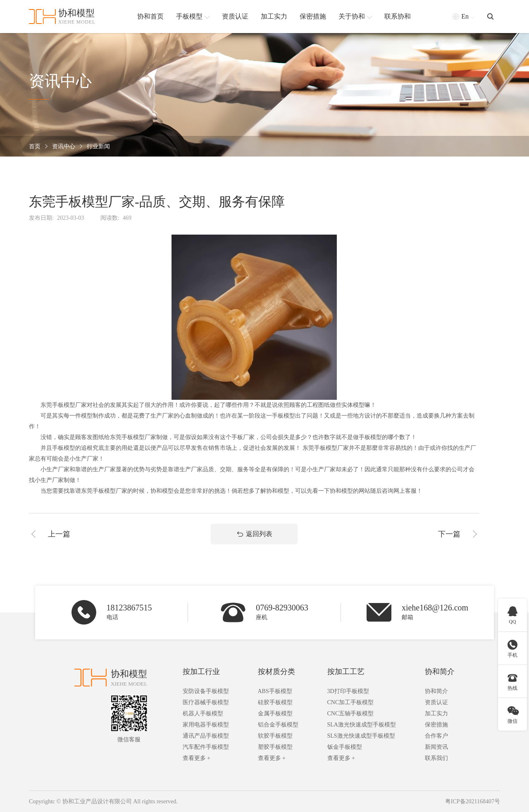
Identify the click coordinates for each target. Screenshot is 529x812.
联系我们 (436, 758)
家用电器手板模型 (206, 725)
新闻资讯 (436, 747)
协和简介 (440, 672)
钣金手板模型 (345, 747)
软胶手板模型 (275, 736)
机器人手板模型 (203, 713)
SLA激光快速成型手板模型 (362, 725)
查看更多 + (197, 758)
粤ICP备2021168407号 (473, 801)
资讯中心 (64, 146)
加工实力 (436, 713)
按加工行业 (201, 672)
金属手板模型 (275, 713)
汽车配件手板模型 (206, 747)
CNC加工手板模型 (351, 702)
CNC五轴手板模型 (351, 713)
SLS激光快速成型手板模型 (361, 736)
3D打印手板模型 (348, 691)
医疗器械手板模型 (206, 702)
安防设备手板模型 (206, 691)
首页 (35, 146)
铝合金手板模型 (278, 725)
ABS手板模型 (275, 691)
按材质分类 (276, 672)
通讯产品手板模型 (206, 736)
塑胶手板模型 (275, 747)
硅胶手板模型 (275, 702)
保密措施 (436, 725)
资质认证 (436, 702)
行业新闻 (98, 146)
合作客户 (436, 736)
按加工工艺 (346, 672)
